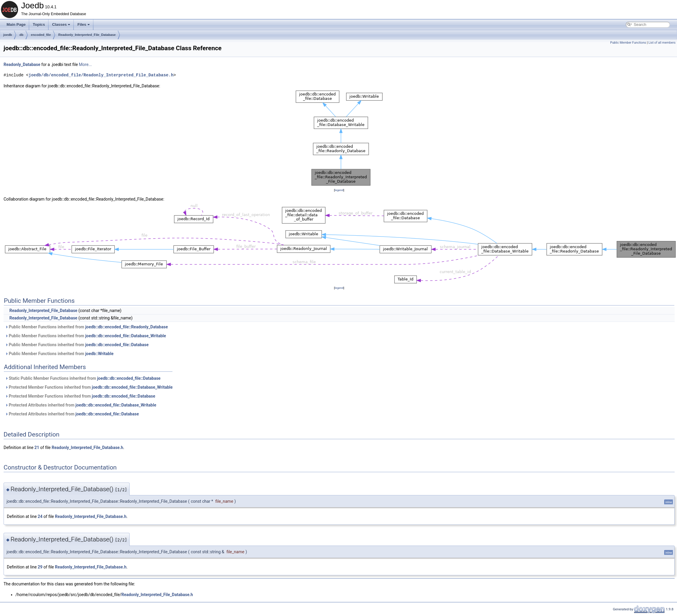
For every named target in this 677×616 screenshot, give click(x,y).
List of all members (662, 43)
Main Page (16, 25)
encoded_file (41, 35)
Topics (39, 25)
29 (40, 567)
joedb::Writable (99, 354)
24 (40, 516)
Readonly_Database (22, 64)
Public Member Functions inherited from (86, 327)
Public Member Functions (628, 43)
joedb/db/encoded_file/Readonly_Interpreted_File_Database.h (101, 75)
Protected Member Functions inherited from (89, 387)
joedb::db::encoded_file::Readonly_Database (127, 327)
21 (37, 448)
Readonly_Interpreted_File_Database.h (88, 448)
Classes (61, 25)
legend (339, 190)
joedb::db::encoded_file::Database (117, 345)
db (21, 35)
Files (84, 25)
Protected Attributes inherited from (81, 405)
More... (85, 64)
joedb (8, 35)
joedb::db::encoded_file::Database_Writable (126, 336)
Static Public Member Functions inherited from (83, 378)
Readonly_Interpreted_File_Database (87, 35)
